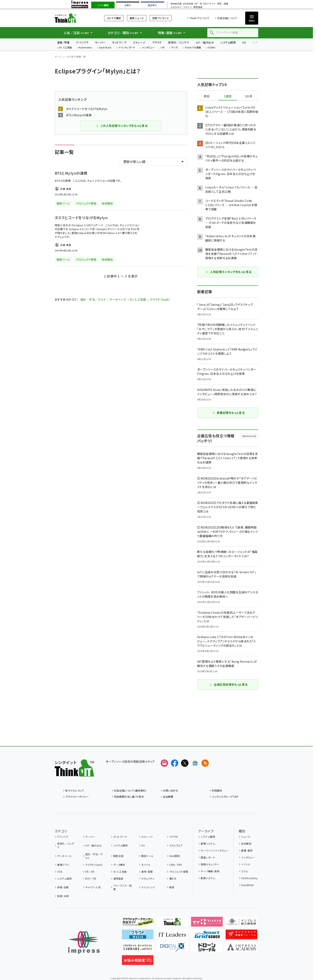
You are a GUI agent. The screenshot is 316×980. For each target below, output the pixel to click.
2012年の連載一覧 (76, 57)
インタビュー (148, 48)
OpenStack (105, 48)
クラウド (157, 42)
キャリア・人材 (93, 887)
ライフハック (148, 887)
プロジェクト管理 (179, 872)
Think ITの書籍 (193, 48)
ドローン (188, 7)
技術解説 (246, 843)
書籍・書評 (247, 850)
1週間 (228, 96)
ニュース (246, 837)
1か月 (249, 96)
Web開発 (174, 856)
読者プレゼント (161, 18)
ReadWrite (247, 885)
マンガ (175, 48)
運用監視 (118, 878)
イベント (246, 864)
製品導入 (152, 5)
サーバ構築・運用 (210, 871)
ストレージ (139, 42)
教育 (172, 887)
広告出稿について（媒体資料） (130, 790)
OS (244, 42)
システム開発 (228, 42)
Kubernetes (85, 48)
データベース (118, 299)
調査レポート (208, 857)
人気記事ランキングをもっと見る (228, 272)
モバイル (146, 865)
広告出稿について (227, 18)
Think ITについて (200, 18)
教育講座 (198, 7)
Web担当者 (176, 4)
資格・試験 (63, 887)
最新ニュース (137, 18)
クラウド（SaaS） (160, 299)
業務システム (208, 843)
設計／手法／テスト (93, 299)
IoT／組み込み (205, 42)
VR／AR (90, 872)
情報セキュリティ (210, 864)
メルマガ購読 (114, 18)
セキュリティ (148, 878)
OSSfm (212, 48)
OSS (60, 872)
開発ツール (147, 856)
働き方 (173, 878)
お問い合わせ (171, 790)
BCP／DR (91, 878)
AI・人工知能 (65, 48)
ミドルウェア (176, 845)
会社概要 (168, 797)
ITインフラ (82, 42)
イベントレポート (127, 48)
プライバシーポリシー (77, 797)
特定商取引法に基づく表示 (129, 797)
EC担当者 (188, 4)
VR (163, 48)
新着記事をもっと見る (229, 413)
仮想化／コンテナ (179, 42)
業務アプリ (63, 865)
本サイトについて (75, 790)
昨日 (207, 96)
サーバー (100, 42)
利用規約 (217, 790)
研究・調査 (223, 4)
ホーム (58, 57)
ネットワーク (119, 42)
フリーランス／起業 (123, 887)
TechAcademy (249, 878)
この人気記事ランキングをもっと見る (122, 126)
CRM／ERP (176, 865)
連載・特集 (63, 42)
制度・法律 (63, 896)
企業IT (128, 5)
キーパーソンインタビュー (215, 850)
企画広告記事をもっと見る (229, 684)
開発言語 (118, 856)
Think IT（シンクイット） (74, 18)
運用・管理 (147, 872)
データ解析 (119, 865)
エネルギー (176, 7)
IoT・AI (198, 4)
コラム (244, 871)
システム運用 (64, 878)
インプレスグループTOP (225, 797)
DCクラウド (210, 4)
